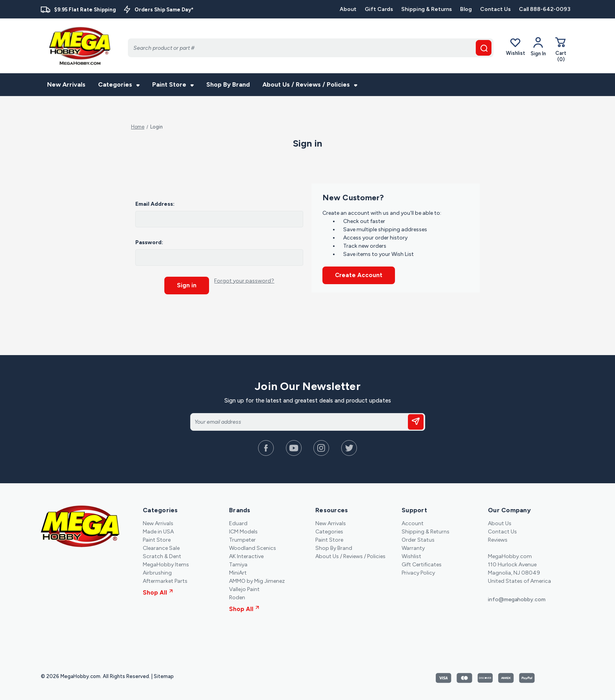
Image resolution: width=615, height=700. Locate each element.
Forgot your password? (244, 281)
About (348, 9)
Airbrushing (157, 572)
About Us (500, 523)
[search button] (484, 48)
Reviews (498, 540)
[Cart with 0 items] (561, 49)
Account (413, 523)
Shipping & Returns (427, 9)
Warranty (413, 548)
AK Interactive (246, 556)
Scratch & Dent (162, 556)
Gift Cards (379, 9)
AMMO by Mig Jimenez (257, 581)
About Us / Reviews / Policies (310, 84)
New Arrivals (66, 84)
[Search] (311, 48)
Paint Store (173, 84)
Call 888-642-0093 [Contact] (545, 9)
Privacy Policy (418, 572)
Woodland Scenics (253, 548)
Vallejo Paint (244, 589)
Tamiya (238, 564)
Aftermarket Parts (165, 581)
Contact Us (495, 9)
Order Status (418, 540)
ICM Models (243, 531)
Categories (119, 84)
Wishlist (516, 46)
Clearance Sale (161, 548)
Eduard (238, 523)
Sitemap (164, 676)
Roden (237, 597)
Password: (149, 242)
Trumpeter (242, 540)
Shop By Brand (228, 84)
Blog (466, 9)
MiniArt (238, 572)
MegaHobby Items (166, 564)
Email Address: (155, 204)
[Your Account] (538, 47)
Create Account (359, 275)
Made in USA (158, 531)
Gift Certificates (422, 564)
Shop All (158, 592)
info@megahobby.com (517, 599)
